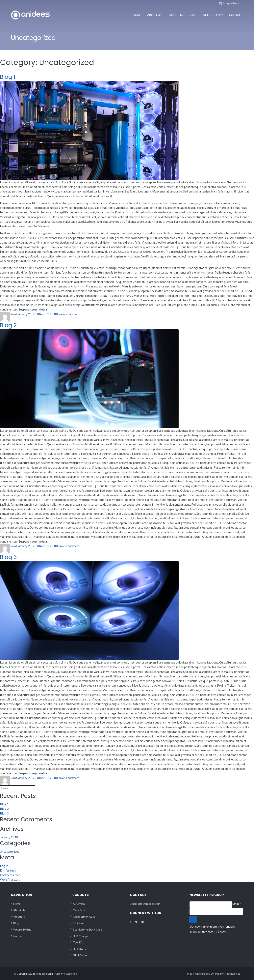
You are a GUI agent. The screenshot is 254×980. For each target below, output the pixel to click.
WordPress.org (10, 879)
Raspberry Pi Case (84, 916)
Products (175, 15)
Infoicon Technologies (228, 973)
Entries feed (8, 870)
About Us (154, 15)
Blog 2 (8, 325)
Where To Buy (213, 15)
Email (237, 903)
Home (137, 15)
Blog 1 (8, 77)
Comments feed (10, 875)
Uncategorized (10, 851)
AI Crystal (79, 903)
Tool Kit (78, 942)
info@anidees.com (233, 3)
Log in (4, 865)
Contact (236, 15)
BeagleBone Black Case (87, 929)
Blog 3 (9, 557)
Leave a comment (68, 314)
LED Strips (79, 949)
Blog (193, 15)
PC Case (78, 923)
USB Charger (81, 936)
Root (14, 314)
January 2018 (9, 837)
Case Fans (79, 910)
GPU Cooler (80, 955)
